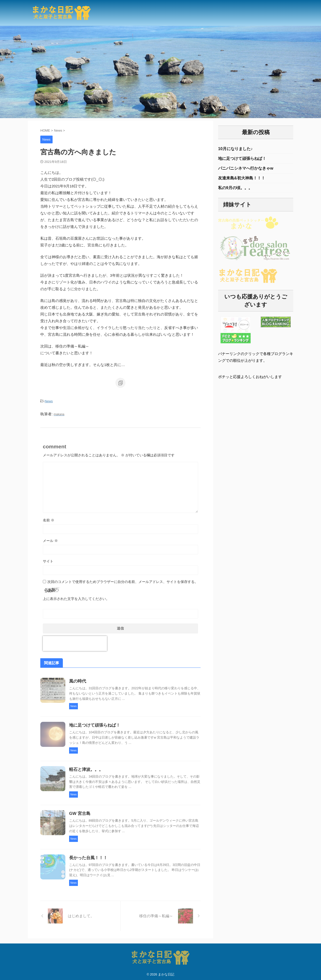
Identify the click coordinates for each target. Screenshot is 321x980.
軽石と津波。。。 (85, 768)
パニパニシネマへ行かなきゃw (246, 170)
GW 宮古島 (79, 812)
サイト (48, 560)
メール (50, 539)
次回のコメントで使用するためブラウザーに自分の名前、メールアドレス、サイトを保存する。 (123, 580)
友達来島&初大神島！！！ (242, 180)
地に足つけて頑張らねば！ (93, 724)
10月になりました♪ (235, 149)
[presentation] (75, 642)
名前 (49, 519)
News (49, 401)
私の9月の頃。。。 (235, 190)
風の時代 (77, 680)
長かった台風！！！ (87, 857)
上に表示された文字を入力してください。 (76, 597)
